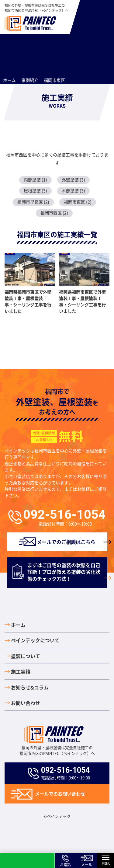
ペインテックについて (35, 640)
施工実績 (21, 671)
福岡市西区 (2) (54, 213)
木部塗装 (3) (73, 190)
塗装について (26, 656)
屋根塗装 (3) (35, 190)
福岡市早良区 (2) (33, 202)
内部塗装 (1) (35, 180)
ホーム (18, 625)
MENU (108, 861)
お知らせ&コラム (30, 687)
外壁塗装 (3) (73, 180)
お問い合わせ (26, 703)
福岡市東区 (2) (78, 202)
